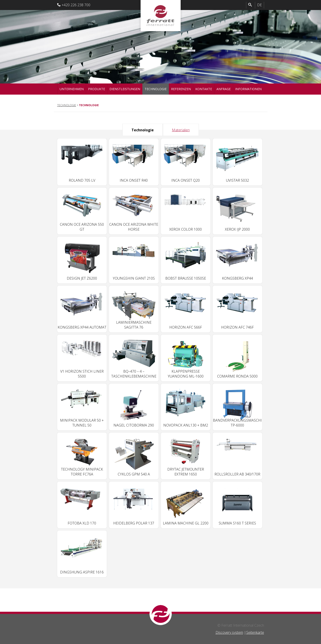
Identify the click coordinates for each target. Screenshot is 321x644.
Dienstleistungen (125, 89)
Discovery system (229, 632)
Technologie (156, 89)
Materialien (181, 130)
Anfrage (224, 89)
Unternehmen (72, 89)
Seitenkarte (255, 632)
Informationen (248, 89)
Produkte (97, 89)
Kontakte (204, 89)
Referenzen (181, 89)
